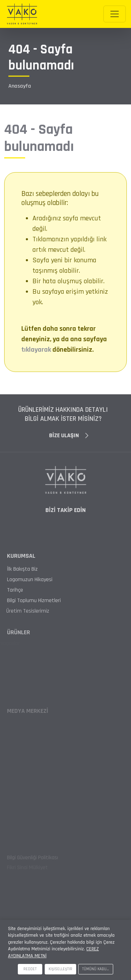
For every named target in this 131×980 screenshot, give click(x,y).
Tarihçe (11, 590)
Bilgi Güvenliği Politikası (32, 860)
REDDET (30, 969)
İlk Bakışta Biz (22, 569)
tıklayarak (36, 350)
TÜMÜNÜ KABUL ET (98, 969)
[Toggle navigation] (115, 14)
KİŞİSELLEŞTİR (60, 969)
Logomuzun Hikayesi (29, 580)
